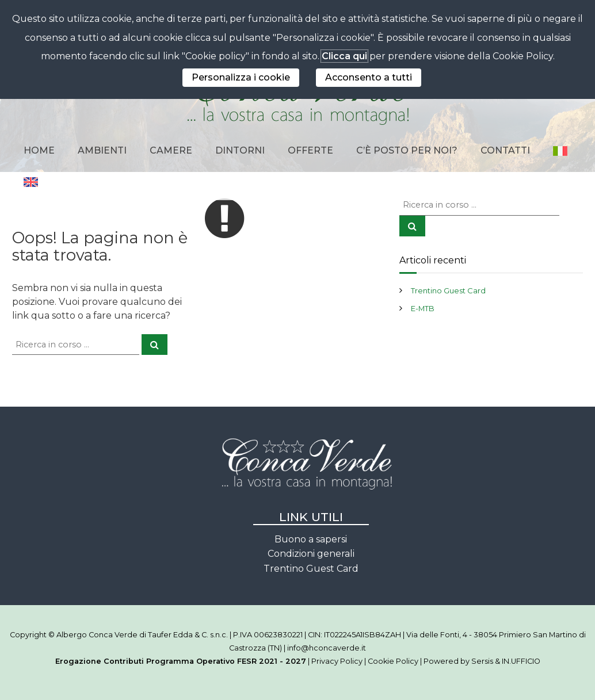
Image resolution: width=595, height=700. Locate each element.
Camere (171, 150)
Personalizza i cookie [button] (241, 77)
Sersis (482, 661)
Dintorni (240, 150)
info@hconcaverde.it (327, 648)
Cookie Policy (393, 661)
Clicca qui (344, 56)
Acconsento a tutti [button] (369, 77)
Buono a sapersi (311, 539)
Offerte (310, 150)
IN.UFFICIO (521, 661)
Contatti (505, 150)
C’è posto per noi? (407, 150)
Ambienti (102, 150)
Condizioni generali (311, 554)
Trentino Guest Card (448, 290)
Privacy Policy (337, 661)
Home (39, 150)
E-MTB (423, 308)
